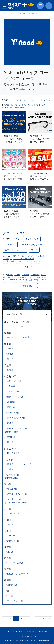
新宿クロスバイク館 (16, 418)
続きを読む (28, 267)
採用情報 (43, 631)
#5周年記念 (27, 280)
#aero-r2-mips (17, 282)
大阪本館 (11, 535)
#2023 (44, 275)
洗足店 (10, 442)
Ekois (37, 256)
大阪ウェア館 (13, 541)
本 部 (10, 596)
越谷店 (10, 354)
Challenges (7, 259)
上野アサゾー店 (14, 381)
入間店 (10, 348)
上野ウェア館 (13, 391)
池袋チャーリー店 (15, 397)
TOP (4, 13)
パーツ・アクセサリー (31, 244)
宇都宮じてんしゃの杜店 (18, 337)
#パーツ (5, 107)
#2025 (5, 280)
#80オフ (37, 280)
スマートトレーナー (31, 100)
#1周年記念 (35, 275)
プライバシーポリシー (27, 636)
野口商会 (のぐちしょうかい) (22, 256)
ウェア (19, 100)
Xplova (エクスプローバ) (12, 264)
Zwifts (43, 256)
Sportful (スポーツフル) (12, 261)
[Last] (49, 619)
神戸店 (10, 552)
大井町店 (11, 437)
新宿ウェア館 (13, 412)
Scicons (26, 264)
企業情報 (31, 631)
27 (38, 619)
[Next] (44, 619)
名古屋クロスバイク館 (17, 494)
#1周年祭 (25, 275)
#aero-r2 (6, 282)
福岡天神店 (12, 585)
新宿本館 (11, 407)
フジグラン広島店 (15, 563)
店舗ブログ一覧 (14, 314)
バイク (12, 100)
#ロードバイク (12, 105)
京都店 (10, 524)
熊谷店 (10, 359)
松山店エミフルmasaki (18, 574)
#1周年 (17, 275)
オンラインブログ (15, 326)
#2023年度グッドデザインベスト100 (32, 277)
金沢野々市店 (13, 513)
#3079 (12, 280)
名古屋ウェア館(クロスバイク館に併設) (16, 501)
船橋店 (10, 370)
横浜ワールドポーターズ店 (19, 464)
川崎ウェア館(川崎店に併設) (12, 476)
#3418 (19, 280)
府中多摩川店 (13, 453)
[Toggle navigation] (4, 6)
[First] (5, 619)
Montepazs (36, 264)
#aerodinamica (31, 282)
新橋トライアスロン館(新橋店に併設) (16, 430)
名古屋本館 (12, 489)
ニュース (12, 13)
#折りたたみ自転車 (17, 107)
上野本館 (11, 386)
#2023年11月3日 (10, 277)
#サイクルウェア (39, 105)
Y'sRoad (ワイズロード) (32, 261)
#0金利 (10, 275)
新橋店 (10, 423)
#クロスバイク (25, 105)
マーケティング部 (15, 601)
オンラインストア (15, 631)
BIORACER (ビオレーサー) (23, 259)
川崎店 (10, 469)
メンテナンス (46, 100)
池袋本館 (11, 402)
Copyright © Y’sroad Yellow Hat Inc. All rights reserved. (27, 640)
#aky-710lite (43, 282)
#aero (44, 280)
